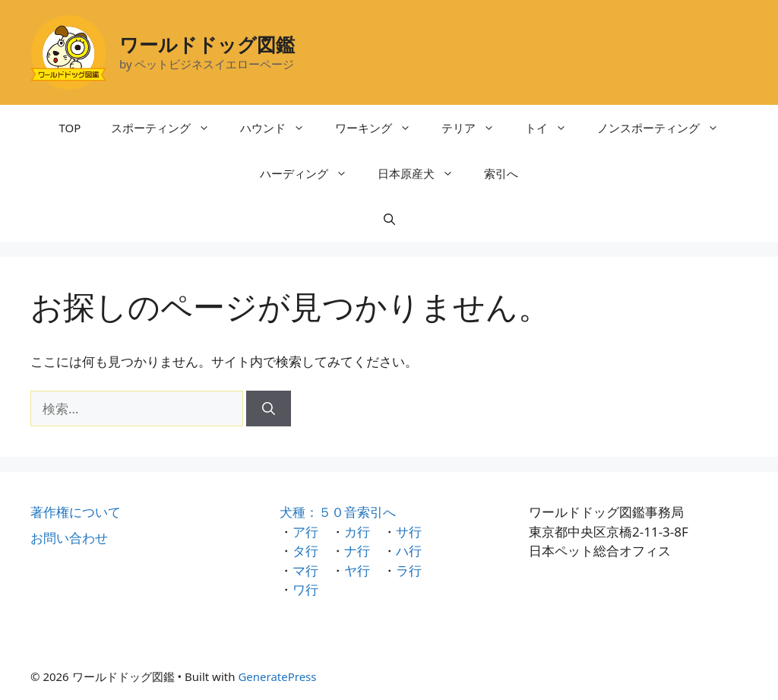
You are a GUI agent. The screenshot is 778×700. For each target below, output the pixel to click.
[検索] (269, 409)
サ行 (409, 532)
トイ (553, 128)
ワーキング (381, 128)
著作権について (76, 512)
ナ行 (357, 551)
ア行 (305, 532)
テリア (476, 128)
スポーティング (168, 128)
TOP (70, 128)
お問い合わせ (69, 538)
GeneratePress (277, 676)
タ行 (305, 551)
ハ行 (409, 551)
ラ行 (409, 570)
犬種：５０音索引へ (338, 512)
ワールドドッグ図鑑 (207, 44)
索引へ (501, 173)
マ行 (305, 570)
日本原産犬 (423, 173)
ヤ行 (357, 570)
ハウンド (280, 128)
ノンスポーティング (666, 128)
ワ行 (305, 589)
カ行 (357, 532)
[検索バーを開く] (389, 219)
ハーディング (311, 173)
